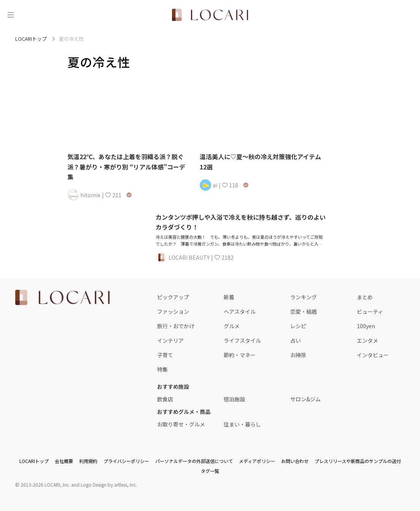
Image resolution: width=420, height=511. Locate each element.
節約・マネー (240, 355)
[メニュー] (11, 15)
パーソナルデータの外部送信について (194, 461)
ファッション (173, 311)
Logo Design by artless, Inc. (109, 485)
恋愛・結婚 (304, 311)
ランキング (304, 297)
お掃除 (298, 355)
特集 (162, 369)
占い (296, 340)
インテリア (170, 340)
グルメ (232, 326)
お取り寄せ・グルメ (181, 424)
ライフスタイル (242, 340)
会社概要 (64, 461)
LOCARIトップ (34, 461)
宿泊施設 (234, 399)
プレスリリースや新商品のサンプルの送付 (358, 461)
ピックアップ (173, 297)
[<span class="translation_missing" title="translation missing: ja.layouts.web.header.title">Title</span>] (210, 15)
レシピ (298, 326)
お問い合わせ (295, 461)
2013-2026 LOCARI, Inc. (45, 485)
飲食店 (165, 399)
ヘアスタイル (240, 311)
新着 (229, 297)
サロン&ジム (305, 399)
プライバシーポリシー (126, 461)
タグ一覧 (210, 471)
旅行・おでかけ (176, 326)
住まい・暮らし (242, 424)
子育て (165, 355)
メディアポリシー (257, 461)
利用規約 (88, 461)
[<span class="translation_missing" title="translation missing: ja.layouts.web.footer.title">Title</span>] (62, 297)
